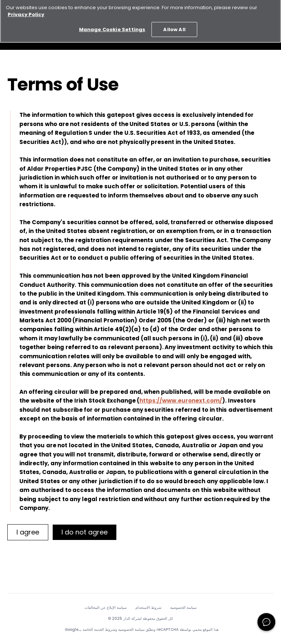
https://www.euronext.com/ (181, 401)
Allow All (174, 27)
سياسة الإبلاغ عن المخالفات (106, 608)
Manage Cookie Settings (112, 27)
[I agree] (28, 532)
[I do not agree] (85, 532)
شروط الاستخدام (148, 608)
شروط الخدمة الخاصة (99, 630)
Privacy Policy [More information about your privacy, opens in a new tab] (26, 12)
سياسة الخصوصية (183, 608)
